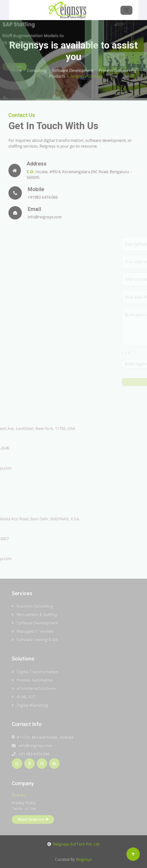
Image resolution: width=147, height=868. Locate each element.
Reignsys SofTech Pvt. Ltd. (74, 844)
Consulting (37, 69)
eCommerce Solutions (34, 688)
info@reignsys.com (32, 746)
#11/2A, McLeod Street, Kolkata (42, 737)
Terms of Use (24, 808)
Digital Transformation (35, 672)
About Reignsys (33, 819)
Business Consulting (33, 606)
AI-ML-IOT (24, 697)
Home (16, 69)
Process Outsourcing (117, 69)
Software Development (73, 69)
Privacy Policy (24, 803)
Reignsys (84, 859)
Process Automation (32, 680)
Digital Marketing (30, 705)
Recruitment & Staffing (34, 615)
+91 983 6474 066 (31, 754)
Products (57, 74)
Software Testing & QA (35, 640)
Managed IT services (33, 631)
